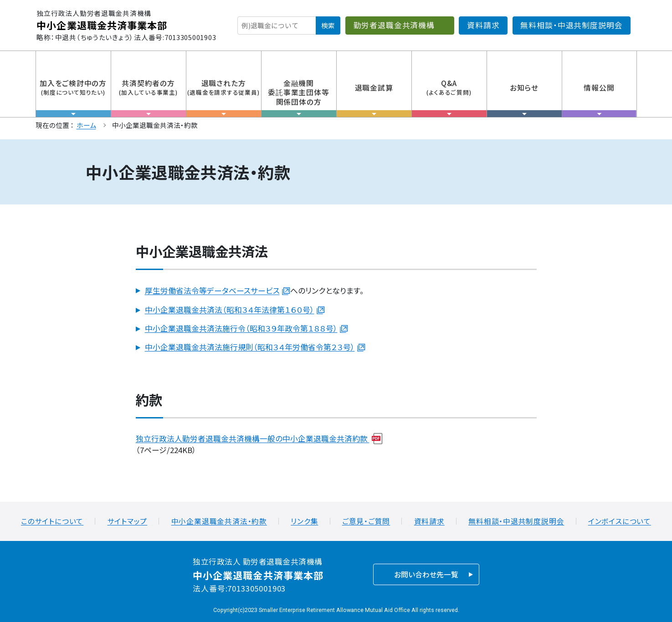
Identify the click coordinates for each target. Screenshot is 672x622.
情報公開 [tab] (599, 99)
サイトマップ (128, 521)
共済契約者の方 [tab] (149, 97)
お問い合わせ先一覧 (426, 574)
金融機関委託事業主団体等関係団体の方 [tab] (299, 97)
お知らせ (524, 99)
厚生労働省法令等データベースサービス (212, 291)
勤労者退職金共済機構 (394, 25)
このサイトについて (52, 521)
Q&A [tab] (449, 97)
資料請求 (483, 25)
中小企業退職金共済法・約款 (219, 521)
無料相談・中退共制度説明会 (571, 25)
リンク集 (304, 521)
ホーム (86, 125)
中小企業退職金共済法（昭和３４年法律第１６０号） (230, 310)
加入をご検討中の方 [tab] (73, 97)
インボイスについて (620, 521)
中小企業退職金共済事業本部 (102, 25)
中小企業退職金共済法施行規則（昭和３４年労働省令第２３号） (250, 347)
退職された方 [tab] (224, 97)
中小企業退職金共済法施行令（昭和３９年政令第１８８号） (241, 328)
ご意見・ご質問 (366, 521)
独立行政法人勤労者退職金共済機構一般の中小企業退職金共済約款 (253, 438)
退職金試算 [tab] (374, 99)
